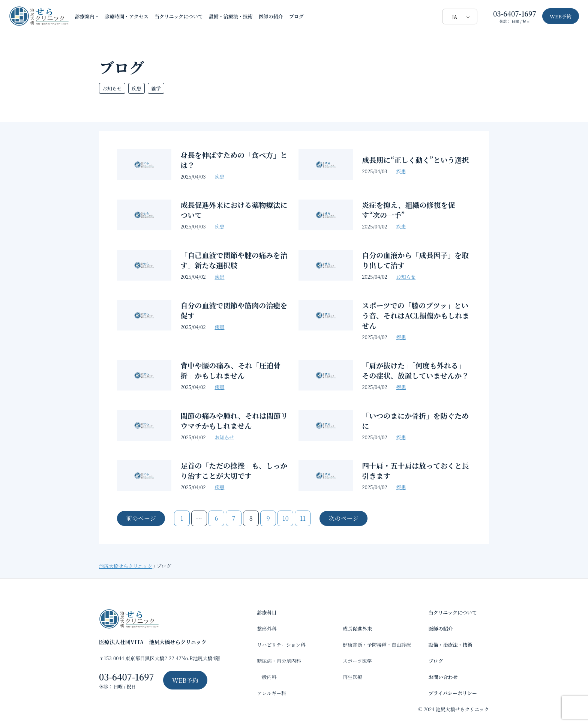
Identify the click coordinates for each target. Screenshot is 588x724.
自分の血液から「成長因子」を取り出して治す (415, 260)
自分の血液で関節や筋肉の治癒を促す (234, 310)
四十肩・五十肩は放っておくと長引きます (415, 470)
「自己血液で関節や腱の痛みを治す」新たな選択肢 (234, 260)
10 (285, 518)
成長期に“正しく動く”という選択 (415, 160)
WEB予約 (561, 16)
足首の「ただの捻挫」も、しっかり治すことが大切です (234, 470)
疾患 (136, 88)
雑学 (156, 88)
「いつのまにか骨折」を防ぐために (415, 421)
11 (303, 518)
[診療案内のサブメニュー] (97, 16)
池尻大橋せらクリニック (126, 566)
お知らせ (112, 88)
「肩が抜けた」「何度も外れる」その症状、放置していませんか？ (415, 370)
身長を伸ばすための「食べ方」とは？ (234, 160)
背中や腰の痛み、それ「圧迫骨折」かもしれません (230, 370)
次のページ (343, 518)
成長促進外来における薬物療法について (234, 210)
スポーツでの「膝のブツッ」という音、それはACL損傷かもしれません (415, 315)
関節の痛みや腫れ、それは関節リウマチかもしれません (234, 421)
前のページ (141, 518)
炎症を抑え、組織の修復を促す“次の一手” (408, 210)
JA (454, 17)
